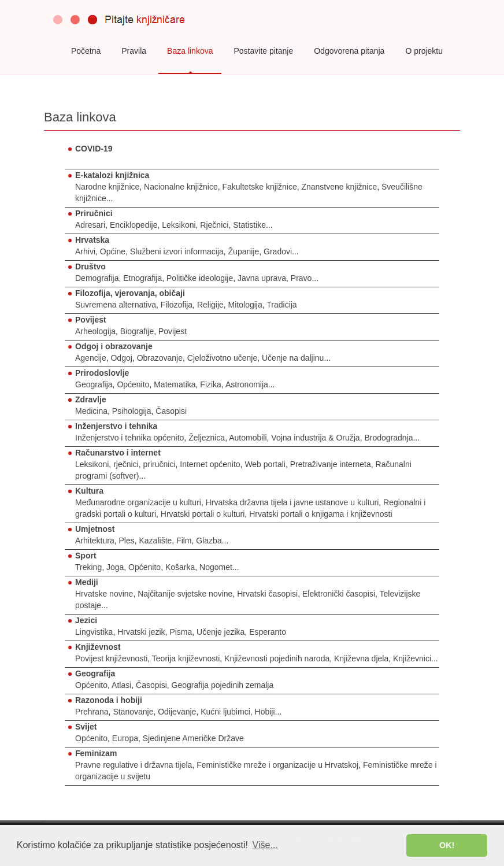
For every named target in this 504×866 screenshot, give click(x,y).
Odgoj (121, 358)
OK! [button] (447, 845)
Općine (113, 251)
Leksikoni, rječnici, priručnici (125, 464)
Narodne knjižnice (107, 187)
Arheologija (95, 331)
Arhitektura (95, 541)
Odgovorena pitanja (349, 51)
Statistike (249, 225)
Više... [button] (265, 845)
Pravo (301, 278)
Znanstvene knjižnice (339, 187)
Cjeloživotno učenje (222, 358)
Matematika (175, 384)
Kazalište (156, 541)
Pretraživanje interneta (331, 464)
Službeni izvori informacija (177, 251)
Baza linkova (190, 51)
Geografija (94, 384)
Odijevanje (177, 712)
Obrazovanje (160, 358)
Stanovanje (133, 712)
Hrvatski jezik (141, 632)
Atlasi (121, 685)
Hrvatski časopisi (267, 594)
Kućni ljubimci (225, 712)
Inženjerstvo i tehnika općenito (129, 438)
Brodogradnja (388, 438)
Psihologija (132, 411)
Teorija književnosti (186, 658)
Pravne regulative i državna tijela (134, 765)
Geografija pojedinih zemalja (223, 685)
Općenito (133, 384)
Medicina (91, 411)
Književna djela (361, 658)
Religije (210, 305)
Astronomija (247, 384)
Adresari (90, 225)
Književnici (412, 658)
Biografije (137, 331)
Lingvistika (94, 632)
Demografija (97, 278)
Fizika (211, 384)
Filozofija (177, 305)
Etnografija (142, 278)
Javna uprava (262, 278)
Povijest (173, 331)
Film (184, 541)
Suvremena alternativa (116, 305)
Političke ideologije (200, 278)
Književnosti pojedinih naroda (277, 658)
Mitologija (245, 305)
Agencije (91, 358)
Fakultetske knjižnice (260, 187)
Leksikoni (179, 225)
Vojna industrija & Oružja (315, 438)
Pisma (181, 632)
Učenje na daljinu (293, 358)
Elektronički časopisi (339, 594)
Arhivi (85, 251)
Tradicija (281, 305)
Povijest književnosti (111, 658)
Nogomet (216, 567)
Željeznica (207, 438)
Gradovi (278, 251)
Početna (86, 51)
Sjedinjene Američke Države (193, 738)
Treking (88, 567)
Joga (115, 567)
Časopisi (171, 411)
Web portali (265, 464)
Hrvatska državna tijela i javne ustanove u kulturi (292, 502)
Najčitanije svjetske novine (185, 594)
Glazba (209, 541)
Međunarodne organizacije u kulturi (138, 502)
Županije (244, 251)
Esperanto (268, 632)
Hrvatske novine (104, 594)
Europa (125, 738)
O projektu (424, 51)
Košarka (180, 567)
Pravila (134, 51)
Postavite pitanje (263, 51)
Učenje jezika (220, 632)
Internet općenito (210, 464)
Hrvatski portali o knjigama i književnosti (320, 514)
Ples (126, 541)
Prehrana (92, 712)
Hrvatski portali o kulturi (203, 514)
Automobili (248, 438)
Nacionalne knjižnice (181, 187)
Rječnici (214, 225)
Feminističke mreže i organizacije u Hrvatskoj (277, 765)
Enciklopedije (134, 225)
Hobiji (265, 712)
